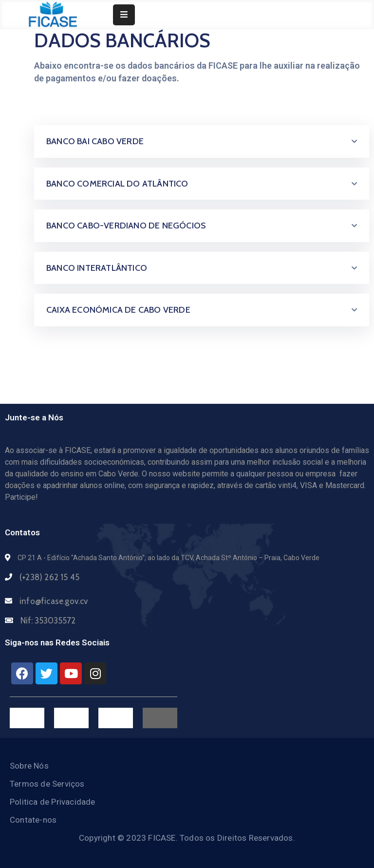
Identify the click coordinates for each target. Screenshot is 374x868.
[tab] (202, 142)
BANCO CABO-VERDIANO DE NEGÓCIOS (126, 226)
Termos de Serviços (47, 784)
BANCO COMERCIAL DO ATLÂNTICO (117, 184)
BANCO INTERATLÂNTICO (97, 268)
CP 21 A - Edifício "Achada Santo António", (82, 558)
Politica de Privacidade (53, 802)
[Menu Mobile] (124, 15)
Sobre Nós (29, 766)
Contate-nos (33, 820)
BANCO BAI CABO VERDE (95, 141)
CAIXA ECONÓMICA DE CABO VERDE (118, 310)
